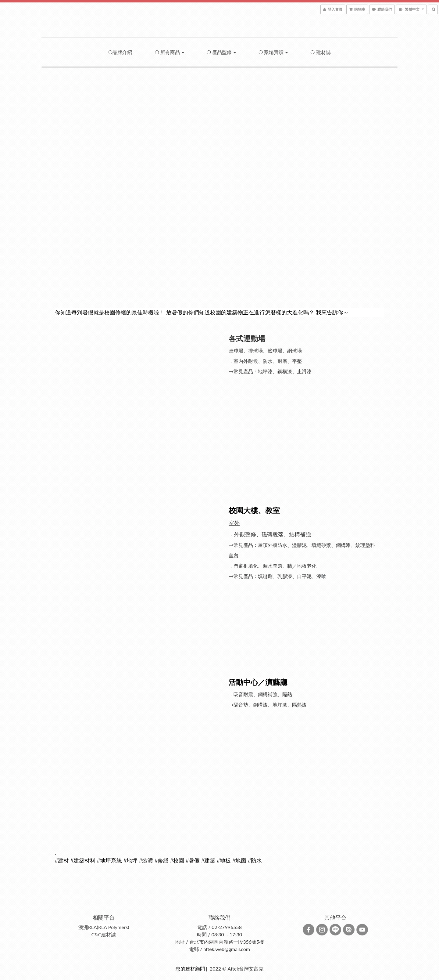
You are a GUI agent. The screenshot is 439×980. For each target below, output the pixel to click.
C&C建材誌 (104, 934)
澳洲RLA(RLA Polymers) (104, 927)
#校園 (177, 861)
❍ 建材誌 (320, 52)
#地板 (224, 861)
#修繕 (162, 861)
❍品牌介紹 (120, 52)
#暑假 (193, 861)
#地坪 (130, 861)
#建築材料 (83, 861)
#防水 (255, 861)
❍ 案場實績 (273, 52)
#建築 (208, 861)
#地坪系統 (109, 861)
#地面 (239, 861)
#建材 (62, 861)
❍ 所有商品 (170, 52)
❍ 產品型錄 (221, 52)
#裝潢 (146, 861)
